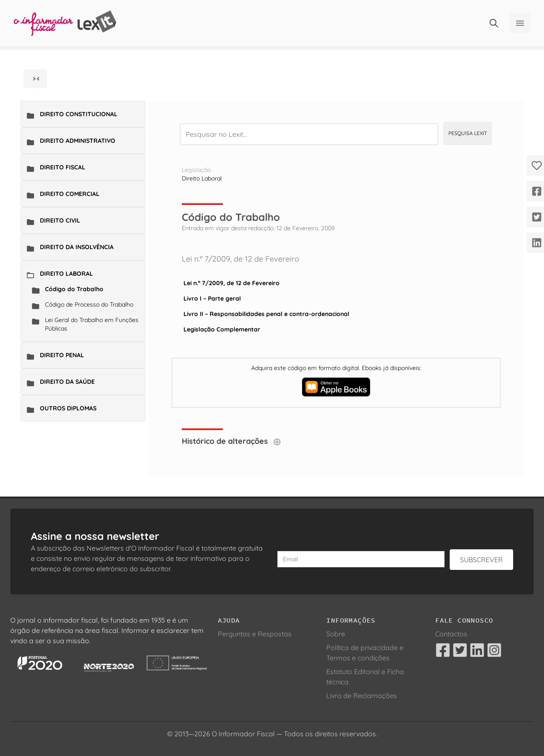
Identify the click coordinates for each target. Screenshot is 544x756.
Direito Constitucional (79, 114)
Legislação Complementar (222, 329)
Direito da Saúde (67, 382)
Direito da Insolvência (77, 247)
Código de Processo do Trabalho (89, 304)
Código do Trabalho (74, 289)
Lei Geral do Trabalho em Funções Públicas (92, 324)
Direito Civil (60, 220)
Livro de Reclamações (362, 696)
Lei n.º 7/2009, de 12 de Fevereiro (231, 283)
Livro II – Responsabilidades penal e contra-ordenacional (266, 314)
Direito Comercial (70, 194)
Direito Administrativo (78, 141)
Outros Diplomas (68, 408)
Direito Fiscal (63, 167)
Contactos (451, 634)
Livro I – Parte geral (212, 298)
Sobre (336, 634)
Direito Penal (62, 355)
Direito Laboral (66, 274)
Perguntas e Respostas (255, 634)
